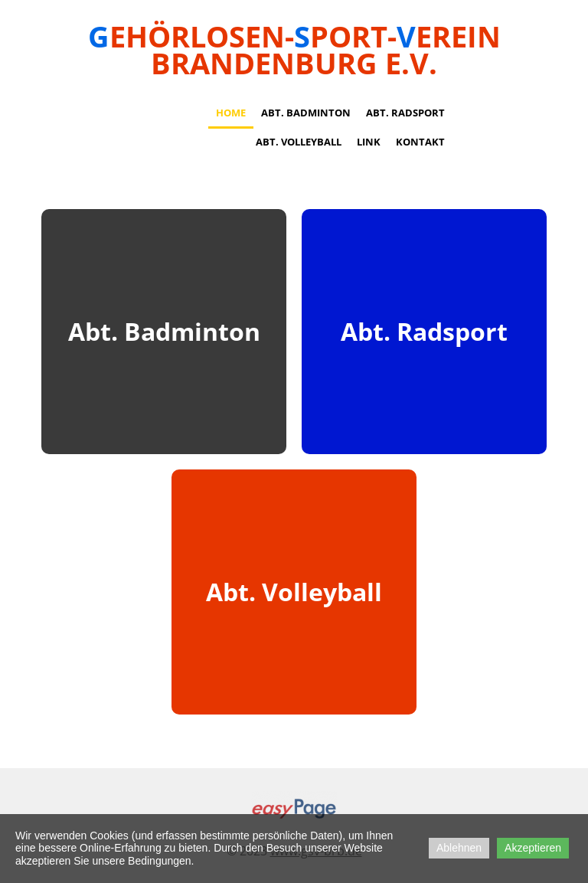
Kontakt (420, 142)
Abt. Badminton (306, 113)
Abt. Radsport (405, 113)
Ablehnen (459, 848)
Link (369, 142)
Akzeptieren (533, 848)
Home (231, 113)
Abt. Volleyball (299, 142)
